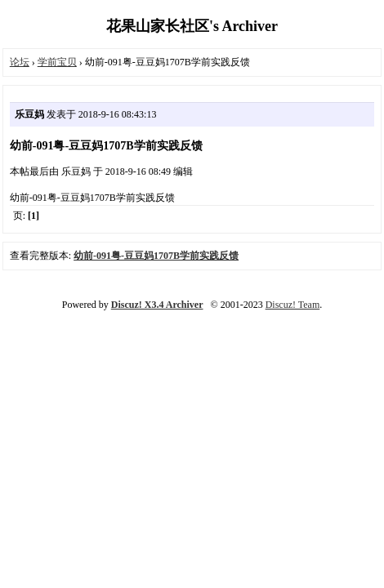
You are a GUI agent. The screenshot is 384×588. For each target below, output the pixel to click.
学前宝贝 (57, 62)
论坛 (20, 62)
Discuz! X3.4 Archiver (157, 305)
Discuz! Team (293, 305)
